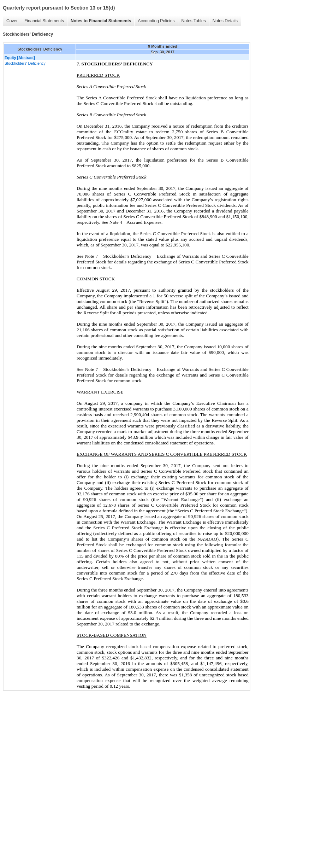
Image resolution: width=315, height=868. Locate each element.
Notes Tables (194, 21)
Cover (12, 21)
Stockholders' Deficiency (25, 63)
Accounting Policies (156, 21)
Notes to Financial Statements (101, 21)
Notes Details (225, 21)
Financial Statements (44, 21)
